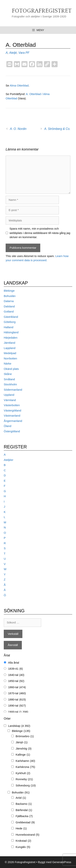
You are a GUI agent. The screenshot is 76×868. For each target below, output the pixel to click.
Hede (21, 829)
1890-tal (17, 706)
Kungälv (23, 847)
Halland (9, 327)
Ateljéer (9, 460)
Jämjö (22, 742)
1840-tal (16, 675)
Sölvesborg (26, 786)
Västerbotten (12, 405)
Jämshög (24, 749)
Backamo (24, 804)
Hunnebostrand (27, 835)
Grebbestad (25, 822)
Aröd (21, 798)
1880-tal (17, 700)
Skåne (8, 374)
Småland (9, 379)
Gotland (9, 311)
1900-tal (18, 712)
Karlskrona (25, 767)
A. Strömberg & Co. (57, 129)
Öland (8, 426)
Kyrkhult (23, 773)
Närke (8, 363)
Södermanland (13, 390)
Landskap (19, 726)
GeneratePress (62, 862)
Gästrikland (11, 317)
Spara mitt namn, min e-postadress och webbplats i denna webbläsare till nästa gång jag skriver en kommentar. (40, 233)
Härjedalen (11, 338)
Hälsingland (11, 332)
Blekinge (9, 291)
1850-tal (16, 681)
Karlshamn (25, 761)
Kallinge (23, 755)
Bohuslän (10, 296)
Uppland (9, 395)
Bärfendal (24, 810)
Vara (22, 53)
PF (27, 53)
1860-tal (17, 687)
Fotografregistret (42, 11)
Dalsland (9, 306)
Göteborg (10, 322)
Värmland (10, 400)
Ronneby (24, 779)
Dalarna (9, 301)
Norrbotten (10, 358)
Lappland (10, 348)
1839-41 (15, 669)
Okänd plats (11, 369)
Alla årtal (14, 663)
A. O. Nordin (18, 129)
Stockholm (10, 384)
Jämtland (9, 343)
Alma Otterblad (19, 85)
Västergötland (13, 410)
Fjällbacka (24, 816)
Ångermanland (13, 421)
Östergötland (12, 431)
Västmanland (12, 416)
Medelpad (10, 353)
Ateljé (13, 53)
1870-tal (17, 693)
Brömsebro (25, 736)
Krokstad (23, 841)
